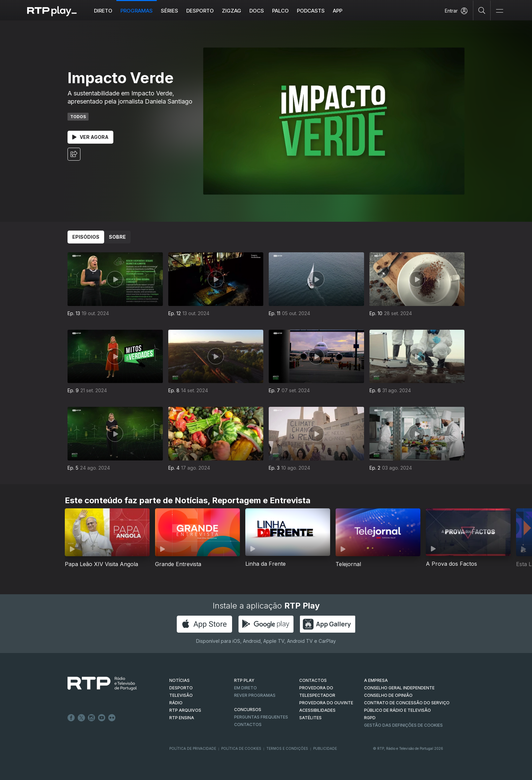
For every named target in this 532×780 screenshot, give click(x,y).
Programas (137, 11)
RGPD (370, 718)
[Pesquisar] (482, 10)
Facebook (71, 718)
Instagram (92, 718)
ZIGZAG (232, 11)
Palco (280, 11)
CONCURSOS (248, 710)
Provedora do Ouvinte (326, 703)
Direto (103, 11)
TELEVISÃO (181, 695)
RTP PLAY (244, 680)
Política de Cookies (241, 748)
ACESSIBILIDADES (317, 710)
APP (338, 11)
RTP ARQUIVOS (185, 710)
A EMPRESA (376, 680)
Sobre (117, 237)
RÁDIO (176, 703)
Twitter (81, 718)
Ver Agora (90, 137)
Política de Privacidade (193, 748)
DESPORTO (181, 688)
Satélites (310, 718)
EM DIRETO (245, 688)
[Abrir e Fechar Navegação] (499, 11)
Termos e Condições (287, 748)
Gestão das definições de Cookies (403, 725)
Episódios (86, 237)
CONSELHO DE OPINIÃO (388, 695)
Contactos (248, 724)
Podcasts (311, 11)
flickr (112, 718)
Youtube (102, 718)
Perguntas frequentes (261, 717)
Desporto (200, 11)
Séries (169, 11)
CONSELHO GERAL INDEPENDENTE (399, 688)
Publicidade (325, 748)
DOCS (257, 11)
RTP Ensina (182, 718)
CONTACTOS (313, 680)
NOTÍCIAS (179, 680)
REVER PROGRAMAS (255, 695)
